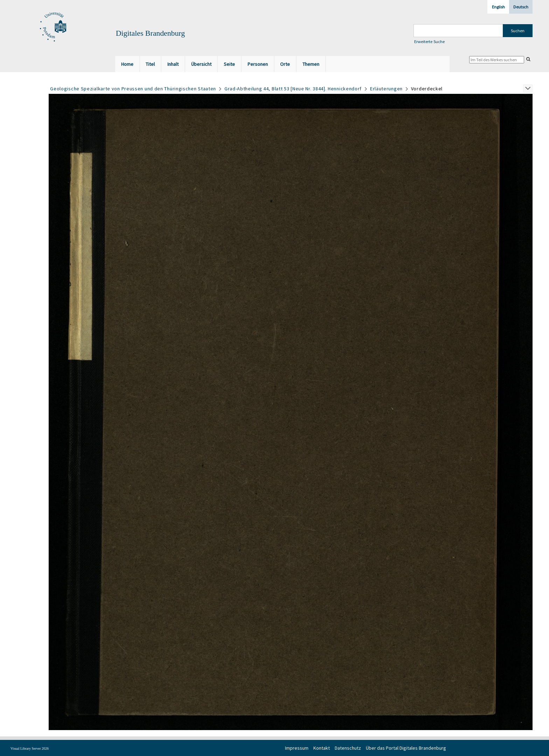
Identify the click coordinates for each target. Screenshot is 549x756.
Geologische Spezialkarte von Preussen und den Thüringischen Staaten (133, 89)
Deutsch (521, 7)
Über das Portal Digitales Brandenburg (406, 748)
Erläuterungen (386, 89)
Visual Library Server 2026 (30, 748)
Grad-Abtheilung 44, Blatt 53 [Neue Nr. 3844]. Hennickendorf (293, 89)
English (498, 7)
